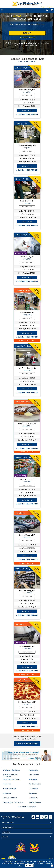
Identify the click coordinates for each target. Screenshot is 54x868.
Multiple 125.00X (27, 652)
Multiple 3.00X (27, 429)
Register (50, 7)
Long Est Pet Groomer (25, 346)
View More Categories (27, 807)
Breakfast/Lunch (23, 402)
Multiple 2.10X (27, 485)
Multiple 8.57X (27, 207)
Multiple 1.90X (27, 151)
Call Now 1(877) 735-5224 (27, 114)
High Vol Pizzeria (23, 680)
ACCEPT (29, 866)
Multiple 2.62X (27, 708)
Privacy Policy (35, 863)
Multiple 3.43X (27, 541)
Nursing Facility (22, 179)
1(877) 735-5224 (13, 817)
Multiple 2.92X (27, 374)
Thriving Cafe (21, 123)
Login (43, 7)
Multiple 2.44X (27, 318)
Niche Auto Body (23, 569)
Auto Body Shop (23, 68)
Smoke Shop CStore (24, 457)
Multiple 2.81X (27, 96)
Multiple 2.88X (27, 262)
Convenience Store (24, 290)
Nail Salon (20, 624)
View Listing (27, 110)
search (27, 33)
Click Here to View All (27, 61)
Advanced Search (27, 37)
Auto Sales (20, 513)
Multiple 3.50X (27, 596)
